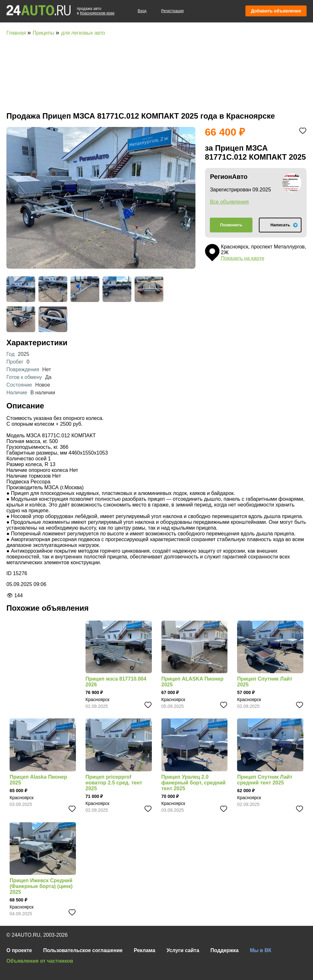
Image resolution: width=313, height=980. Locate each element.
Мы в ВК (261, 950)
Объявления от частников (40, 961)
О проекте (19, 950)
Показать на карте (243, 258)
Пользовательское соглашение (83, 950)
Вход (142, 11)
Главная (17, 33)
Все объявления (229, 202)
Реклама (145, 950)
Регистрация (172, 11)
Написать (280, 225)
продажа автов (96, 11)
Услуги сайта (183, 950)
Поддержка (225, 950)
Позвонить (231, 225)
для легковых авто (83, 33)
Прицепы (44, 33)
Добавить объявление (276, 11)
